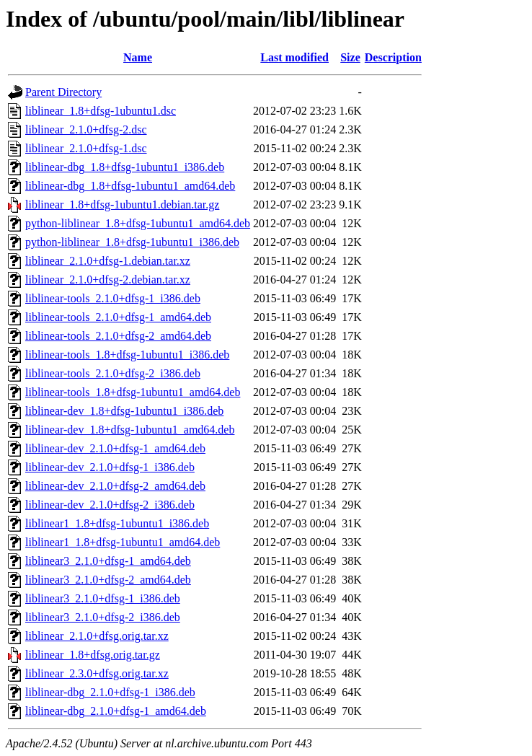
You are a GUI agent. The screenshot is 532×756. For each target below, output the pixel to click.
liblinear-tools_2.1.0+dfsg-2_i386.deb (113, 373)
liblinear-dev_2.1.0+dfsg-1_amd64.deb (115, 448)
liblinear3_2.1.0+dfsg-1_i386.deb (103, 598)
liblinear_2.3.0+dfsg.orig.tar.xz (97, 673)
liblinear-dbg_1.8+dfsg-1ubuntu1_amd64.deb (130, 186)
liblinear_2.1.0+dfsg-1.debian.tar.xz (108, 261)
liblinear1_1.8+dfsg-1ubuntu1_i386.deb (117, 523)
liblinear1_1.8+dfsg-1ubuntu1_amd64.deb (123, 542)
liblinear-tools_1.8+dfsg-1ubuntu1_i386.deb (127, 355)
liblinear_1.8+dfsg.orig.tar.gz (93, 655)
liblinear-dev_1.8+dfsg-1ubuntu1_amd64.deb (130, 430)
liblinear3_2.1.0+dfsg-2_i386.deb (103, 617)
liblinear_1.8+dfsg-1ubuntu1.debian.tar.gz (122, 205)
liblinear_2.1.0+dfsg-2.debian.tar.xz (108, 280)
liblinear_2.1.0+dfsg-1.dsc (86, 148)
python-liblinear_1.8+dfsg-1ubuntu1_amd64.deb (138, 223)
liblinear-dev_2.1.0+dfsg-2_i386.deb (110, 505)
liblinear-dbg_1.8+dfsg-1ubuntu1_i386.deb (125, 167)
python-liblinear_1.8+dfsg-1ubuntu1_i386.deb (132, 242)
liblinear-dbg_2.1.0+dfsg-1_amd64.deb (116, 711)
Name (138, 57)
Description (393, 57)
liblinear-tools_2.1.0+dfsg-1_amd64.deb (118, 317)
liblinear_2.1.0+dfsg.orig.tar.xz (97, 636)
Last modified (294, 57)
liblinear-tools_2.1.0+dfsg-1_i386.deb (113, 298)
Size (350, 57)
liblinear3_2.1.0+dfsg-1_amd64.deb (108, 561)
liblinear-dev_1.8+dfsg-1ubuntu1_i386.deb (124, 411)
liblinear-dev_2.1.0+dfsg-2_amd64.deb (115, 486)
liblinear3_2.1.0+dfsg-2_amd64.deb (108, 580)
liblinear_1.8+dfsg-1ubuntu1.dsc (101, 111)
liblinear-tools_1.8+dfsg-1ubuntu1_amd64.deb (133, 392)
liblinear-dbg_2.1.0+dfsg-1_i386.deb (110, 692)
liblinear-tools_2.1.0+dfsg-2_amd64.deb (118, 336)
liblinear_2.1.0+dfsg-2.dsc (86, 129)
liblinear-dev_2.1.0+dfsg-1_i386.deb (110, 467)
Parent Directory (63, 92)
